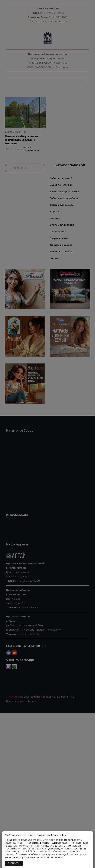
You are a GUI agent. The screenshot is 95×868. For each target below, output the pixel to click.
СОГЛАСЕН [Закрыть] (14, 863)
